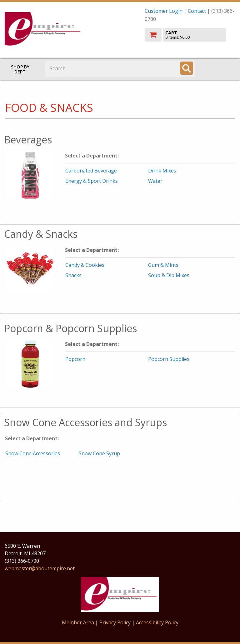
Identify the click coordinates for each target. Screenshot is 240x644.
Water (155, 181)
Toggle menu (221, 68)
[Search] (187, 68)
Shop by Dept (20, 69)
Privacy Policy (116, 622)
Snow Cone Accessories (33, 453)
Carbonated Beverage (91, 171)
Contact (197, 11)
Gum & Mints (163, 265)
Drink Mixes (162, 171)
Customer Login (164, 11)
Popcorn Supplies (169, 359)
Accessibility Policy (157, 622)
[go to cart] (190, 35)
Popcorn (75, 359)
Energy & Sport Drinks (92, 181)
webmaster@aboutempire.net (40, 568)
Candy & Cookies (85, 265)
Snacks (73, 275)
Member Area (78, 622)
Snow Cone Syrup (99, 453)
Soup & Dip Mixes (169, 275)
